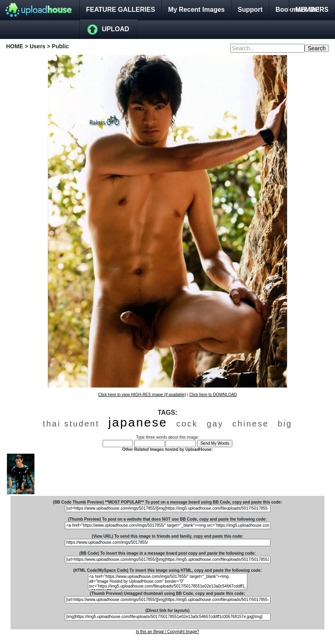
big (285, 424)
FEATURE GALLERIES (120, 10)
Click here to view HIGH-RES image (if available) (142, 395)
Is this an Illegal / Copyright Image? (167, 632)
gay (215, 424)
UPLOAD (116, 29)
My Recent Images (196, 10)
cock (187, 424)
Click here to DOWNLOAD (213, 395)
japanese (138, 422)
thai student (71, 424)
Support (250, 10)
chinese (251, 424)
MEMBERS (312, 10)
